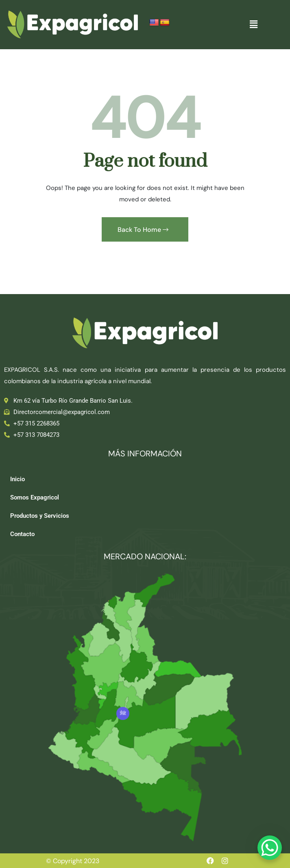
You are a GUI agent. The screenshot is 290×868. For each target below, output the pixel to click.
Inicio (17, 479)
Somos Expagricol (35, 497)
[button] (254, 24)
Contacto (22, 534)
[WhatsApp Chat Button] (270, 848)
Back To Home (143, 230)
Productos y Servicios (40, 516)
